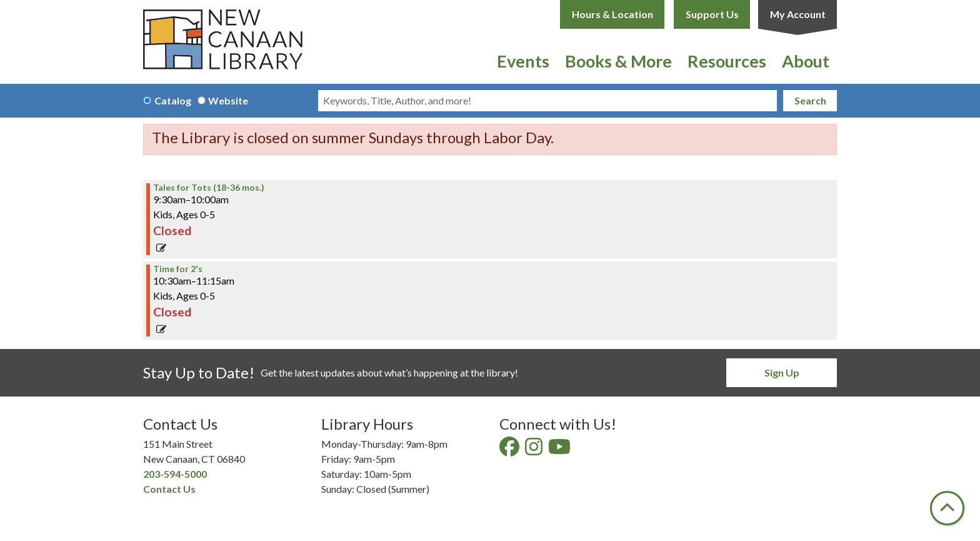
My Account (798, 14)
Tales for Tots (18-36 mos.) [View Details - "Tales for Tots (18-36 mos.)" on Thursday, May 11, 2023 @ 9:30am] (209, 188)
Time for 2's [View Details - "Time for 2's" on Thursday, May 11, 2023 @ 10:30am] (178, 269)
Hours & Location (612, 14)
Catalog (173, 100)
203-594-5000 (175, 474)
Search (810, 100)
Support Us (712, 14)
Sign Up (782, 372)
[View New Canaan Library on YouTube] (560, 450)
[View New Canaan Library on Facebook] (510, 450)
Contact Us (169, 489)
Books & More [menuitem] (618, 61)
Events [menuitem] (523, 61)
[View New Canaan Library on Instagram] (535, 450)
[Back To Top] (947, 508)
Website (228, 100)
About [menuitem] (806, 61)
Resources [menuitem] (727, 61)
